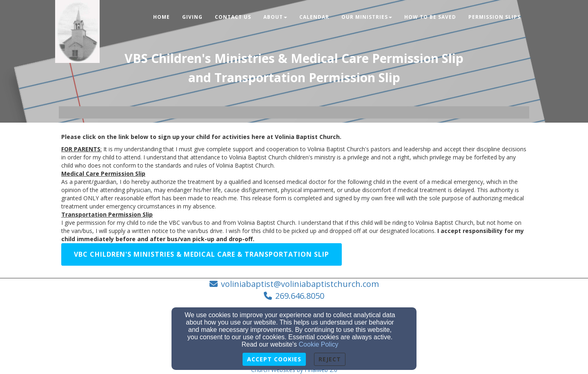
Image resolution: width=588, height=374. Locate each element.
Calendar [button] (314, 17)
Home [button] (161, 17)
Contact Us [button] (233, 17)
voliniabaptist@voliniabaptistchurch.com (300, 284)
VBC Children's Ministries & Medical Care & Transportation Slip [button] (202, 254)
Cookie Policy (319, 344)
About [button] (275, 17)
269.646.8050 (300, 296)
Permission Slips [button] (494, 17)
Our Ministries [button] (367, 17)
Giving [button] (192, 17)
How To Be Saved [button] (430, 17)
